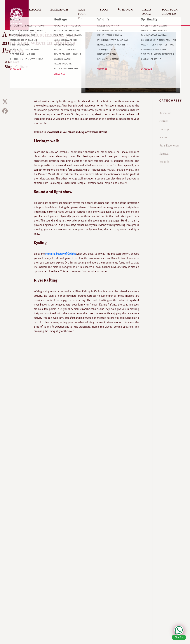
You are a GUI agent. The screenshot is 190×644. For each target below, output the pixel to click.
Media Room (147, 12)
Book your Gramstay (170, 12)
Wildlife (164, 162)
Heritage (164, 129)
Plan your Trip (82, 14)
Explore (35, 10)
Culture (164, 121)
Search (125, 10)
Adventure (165, 113)
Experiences (59, 10)
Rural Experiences (169, 146)
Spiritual (164, 154)
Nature (163, 137)
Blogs (104, 10)
